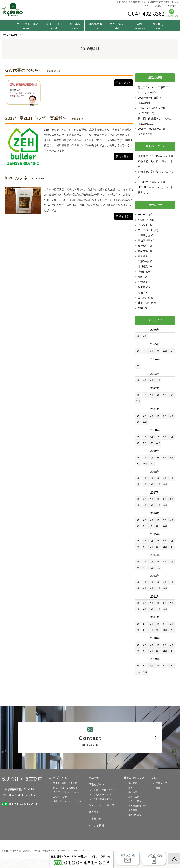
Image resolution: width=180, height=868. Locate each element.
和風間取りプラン (102, 795)
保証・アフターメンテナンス (67, 801)
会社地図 (133, 792)
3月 (145, 380)
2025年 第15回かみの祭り (153, 129)
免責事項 (133, 810)
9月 (158, 351)
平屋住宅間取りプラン (104, 790)
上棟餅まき (144, 235)
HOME (147, 6)
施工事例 (75, 26)
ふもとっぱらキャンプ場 (152, 108)
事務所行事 (144, 241)
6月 (145, 336)
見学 (140, 308)
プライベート (145, 230)
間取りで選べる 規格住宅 (65, 788)
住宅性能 (143, 251)
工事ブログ (161, 783)
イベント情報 (54, 26)
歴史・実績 (134, 797)
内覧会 (142, 256)
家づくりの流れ (61, 797)
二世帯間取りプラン (103, 799)
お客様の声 (95, 26)
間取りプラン (96, 785)
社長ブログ (144, 303)
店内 (139, 26)
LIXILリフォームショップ (152, 187)
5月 (138, 366)
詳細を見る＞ (124, 83)
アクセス (172, 6)
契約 (140, 277)
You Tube (143, 215)
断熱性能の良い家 (148, 161)
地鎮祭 (142, 272)
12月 (138, 401)
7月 (151, 351)
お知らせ (143, 220)
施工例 (142, 287)
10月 (165, 351)
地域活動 (143, 266)
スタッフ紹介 (118, 26)
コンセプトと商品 (59, 778)
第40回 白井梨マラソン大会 (154, 118)
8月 (138, 422)
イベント (143, 225)
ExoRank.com (160, 156)
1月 (138, 336)
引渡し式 (143, 182)
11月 (171, 351)
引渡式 (142, 282)
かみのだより (135, 815)
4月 (145, 351)
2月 (145, 416)
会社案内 (159, 6)
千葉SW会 (144, 261)
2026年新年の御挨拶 (149, 98)
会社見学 (143, 246)
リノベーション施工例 (102, 805)
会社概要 (133, 783)
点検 (140, 292)
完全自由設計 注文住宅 (65, 783)
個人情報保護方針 (137, 806)
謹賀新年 (143, 156)
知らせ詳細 (144, 298)
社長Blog (158, 26)
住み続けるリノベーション (66, 792)
